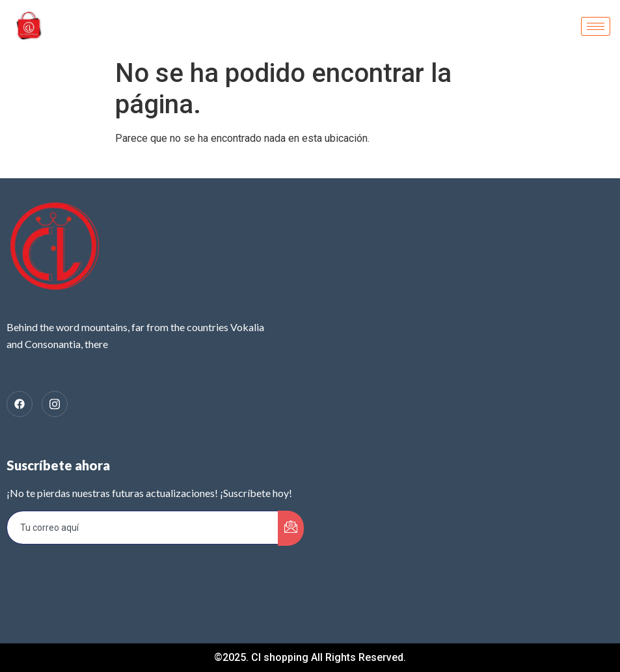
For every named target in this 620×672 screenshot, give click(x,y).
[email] (143, 528)
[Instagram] (55, 404)
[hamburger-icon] (596, 26)
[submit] (291, 528)
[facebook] (20, 404)
